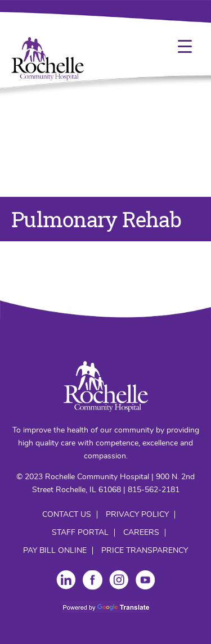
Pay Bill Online (55, 551)
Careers (141, 533)
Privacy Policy (137, 515)
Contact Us (67, 515)
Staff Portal (80, 533)
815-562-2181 (154, 490)
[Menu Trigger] (185, 46)
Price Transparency (145, 551)
